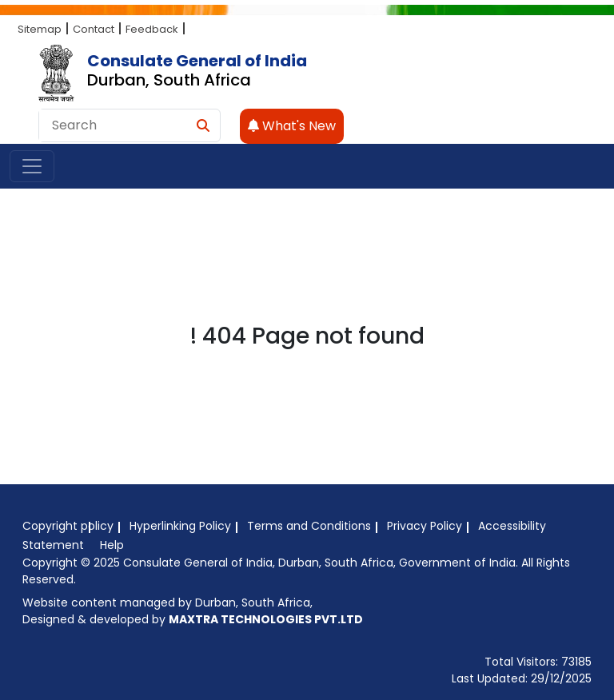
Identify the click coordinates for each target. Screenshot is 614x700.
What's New (292, 126)
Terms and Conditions (309, 526)
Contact (94, 29)
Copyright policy (68, 526)
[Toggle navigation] (32, 166)
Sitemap (40, 29)
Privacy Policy (425, 526)
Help (112, 545)
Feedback (152, 29)
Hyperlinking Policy (180, 526)
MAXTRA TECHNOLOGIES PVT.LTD (266, 619)
